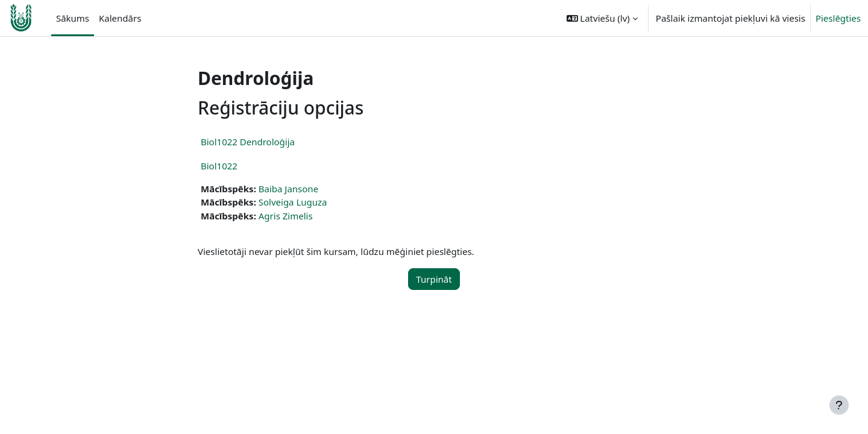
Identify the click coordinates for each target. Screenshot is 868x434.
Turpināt (434, 279)
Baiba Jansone (288, 189)
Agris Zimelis (286, 216)
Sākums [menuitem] (73, 18)
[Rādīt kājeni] (839, 405)
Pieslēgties (838, 18)
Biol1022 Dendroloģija (248, 142)
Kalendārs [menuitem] (120, 18)
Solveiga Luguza (293, 202)
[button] (602, 18)
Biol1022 (219, 166)
